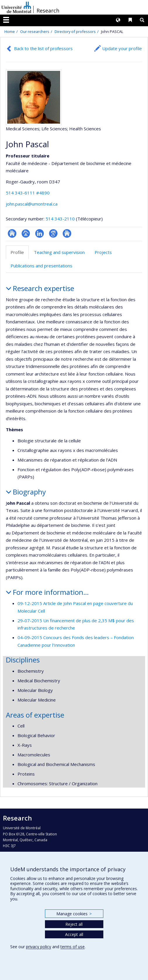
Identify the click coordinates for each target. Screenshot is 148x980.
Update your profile (122, 48)
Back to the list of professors (43, 48)
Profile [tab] (17, 252)
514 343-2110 (61, 219)
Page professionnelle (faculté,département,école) (26, 233)
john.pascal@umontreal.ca (32, 204)
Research (48, 10)
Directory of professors (75, 31)
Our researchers (35, 31)
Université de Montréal (16, 7)
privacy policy (39, 947)
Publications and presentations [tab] (41, 266)
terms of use (73, 947)
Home (10, 31)
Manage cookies (74, 914)
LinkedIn (40, 233)
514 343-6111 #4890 (28, 193)
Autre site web (67, 233)
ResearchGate (12, 233)
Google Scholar (53, 233)
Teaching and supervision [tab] (59, 252)
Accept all (74, 934)
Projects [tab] (103, 252)
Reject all (74, 924)
